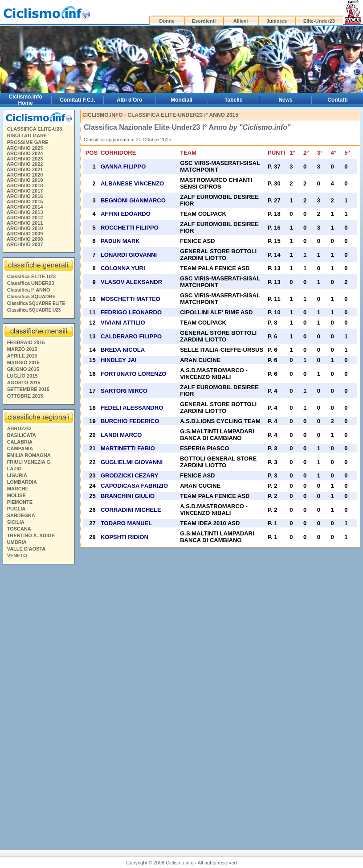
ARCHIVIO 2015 (25, 202)
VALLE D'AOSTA (27, 549)
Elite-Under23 (319, 21)
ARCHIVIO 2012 (25, 218)
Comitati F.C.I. (77, 100)
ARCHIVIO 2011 (25, 223)
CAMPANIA (20, 448)
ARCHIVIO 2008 (25, 239)
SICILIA (16, 522)
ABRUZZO (19, 428)
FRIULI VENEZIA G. (29, 462)
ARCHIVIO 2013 (25, 212)
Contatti (337, 100)
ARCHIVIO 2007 (25, 244)
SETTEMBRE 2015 (28, 389)
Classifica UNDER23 (31, 283)
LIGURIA (17, 475)
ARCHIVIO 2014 (25, 207)
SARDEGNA (21, 515)
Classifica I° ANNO (29, 290)
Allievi (241, 21)
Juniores (277, 21)
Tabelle (233, 100)
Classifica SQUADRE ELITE (36, 303)
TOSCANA (19, 529)
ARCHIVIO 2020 (25, 175)
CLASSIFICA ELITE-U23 (35, 129)
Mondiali (181, 100)
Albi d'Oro (130, 100)
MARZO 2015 (22, 349)
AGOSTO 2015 (24, 383)
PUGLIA (16, 509)
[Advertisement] (38, 703)
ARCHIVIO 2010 (25, 228)
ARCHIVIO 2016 (25, 196)
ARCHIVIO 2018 (25, 185)
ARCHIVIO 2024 (25, 153)
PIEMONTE (20, 502)
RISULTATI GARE (27, 136)
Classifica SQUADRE (31, 296)
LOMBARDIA (22, 482)
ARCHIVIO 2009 (25, 234)
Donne (167, 21)
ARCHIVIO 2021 (25, 169)
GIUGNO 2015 (23, 369)
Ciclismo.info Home (25, 100)
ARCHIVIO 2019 (25, 180)
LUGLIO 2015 (22, 376)
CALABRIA (20, 442)
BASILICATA (22, 435)
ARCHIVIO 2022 (25, 164)
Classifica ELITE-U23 (31, 276)
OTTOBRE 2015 (25, 396)
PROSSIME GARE (28, 142)
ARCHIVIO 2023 (25, 159)
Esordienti (204, 21)
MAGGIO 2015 (23, 362)
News (285, 100)
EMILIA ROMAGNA (29, 455)
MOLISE (16, 495)
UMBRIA (17, 542)
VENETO (17, 555)
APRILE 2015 (22, 356)
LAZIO (14, 469)
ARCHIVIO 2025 (25, 148)
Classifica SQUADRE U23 (34, 310)
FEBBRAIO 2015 (26, 342)
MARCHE (18, 489)
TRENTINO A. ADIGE (31, 535)
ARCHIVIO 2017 (25, 191)
